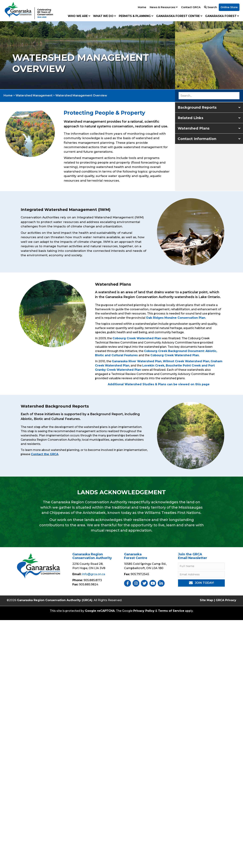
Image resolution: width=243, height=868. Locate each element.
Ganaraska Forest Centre (179, 16)
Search (211, 7)
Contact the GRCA (45, 454)
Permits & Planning (136, 16)
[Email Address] (201, 574)
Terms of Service (171, 611)
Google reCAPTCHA (100, 611)
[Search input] (209, 96)
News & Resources (164, 7)
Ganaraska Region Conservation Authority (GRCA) (55, 600)
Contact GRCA (191, 7)
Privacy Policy (144, 611)
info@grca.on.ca (94, 574)
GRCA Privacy (226, 600)
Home (142, 7)
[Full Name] (201, 566)
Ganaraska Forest (222, 16)
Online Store (229, 7)
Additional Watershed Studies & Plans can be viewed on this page (159, 384)
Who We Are (79, 16)
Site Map (206, 600)
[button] (209, 107)
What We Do (105, 16)
